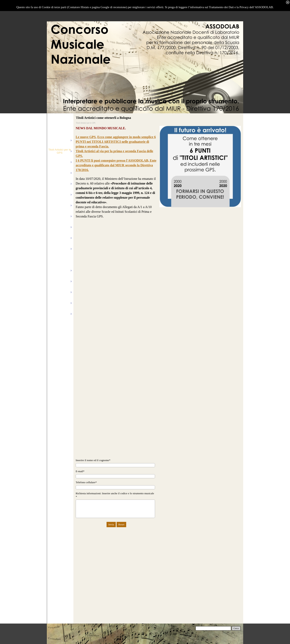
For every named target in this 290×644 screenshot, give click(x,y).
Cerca (236, 628)
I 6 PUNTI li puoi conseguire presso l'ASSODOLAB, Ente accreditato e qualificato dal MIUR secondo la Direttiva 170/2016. (116, 165)
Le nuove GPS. (86, 137)
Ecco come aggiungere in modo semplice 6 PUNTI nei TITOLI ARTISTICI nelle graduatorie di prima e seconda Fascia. (116, 142)
